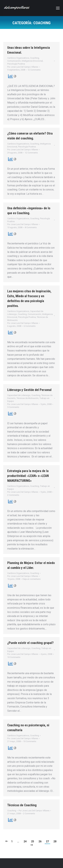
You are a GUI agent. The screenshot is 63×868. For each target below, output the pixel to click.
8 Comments (31, 227)
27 (47, 841)
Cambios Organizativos (18, 58)
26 (40, 841)
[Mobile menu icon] (58, 8)
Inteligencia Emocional (32, 61)
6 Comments (30, 326)
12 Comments (34, 70)
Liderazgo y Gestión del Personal (29, 390)
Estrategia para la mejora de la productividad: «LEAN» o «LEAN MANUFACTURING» (28, 476)
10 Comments (14, 657)
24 (25, 841)
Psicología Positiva (16, 64)
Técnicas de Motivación (28, 398)
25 (33, 841)
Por (23, 67)
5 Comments (13, 407)
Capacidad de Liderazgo (19, 395)
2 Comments (13, 495)
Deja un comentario (32, 579)
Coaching (35, 58)
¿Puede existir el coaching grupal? (30, 643)
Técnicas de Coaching (22, 805)
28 (55, 841)
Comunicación (14, 61)
